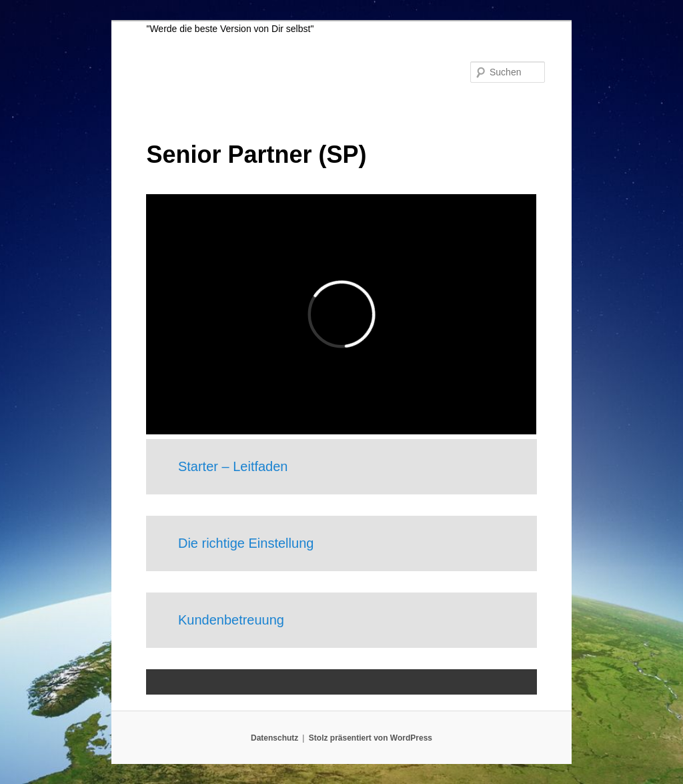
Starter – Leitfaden (233, 466)
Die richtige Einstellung (246, 543)
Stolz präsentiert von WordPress (371, 738)
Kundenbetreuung (231, 620)
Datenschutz (274, 738)
